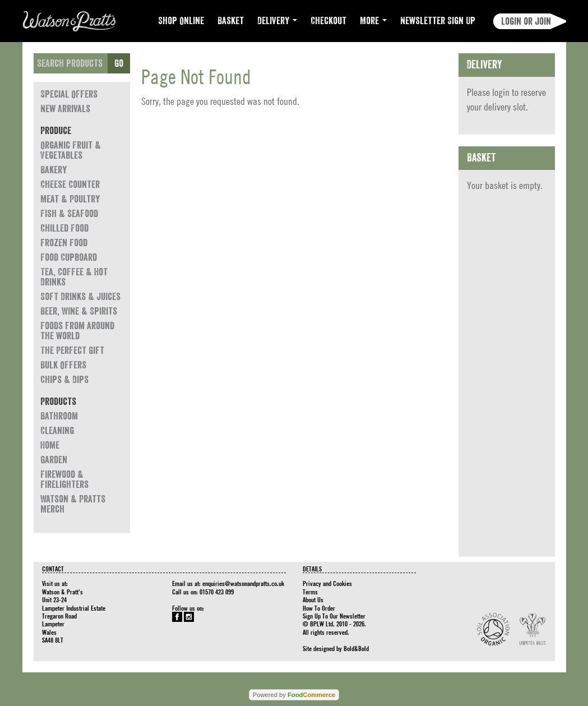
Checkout (328, 21)
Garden (54, 460)
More (373, 21)
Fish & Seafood (69, 214)
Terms (310, 592)
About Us (313, 599)
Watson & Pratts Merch (73, 504)
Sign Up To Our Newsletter (334, 616)
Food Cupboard (69, 257)
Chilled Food (64, 228)
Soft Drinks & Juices (80, 297)
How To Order (319, 608)
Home (50, 445)
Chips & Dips (64, 380)
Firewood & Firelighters (64, 479)
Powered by (294, 695)
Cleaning (57, 431)
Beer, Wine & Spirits (79, 311)
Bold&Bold (356, 648)
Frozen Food (64, 243)
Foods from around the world (77, 331)
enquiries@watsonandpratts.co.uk (243, 583)
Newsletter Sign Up (438, 21)
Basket (231, 21)
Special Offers (69, 94)
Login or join (526, 21)
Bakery (54, 170)
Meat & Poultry (70, 199)
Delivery (277, 21)
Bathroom (59, 416)
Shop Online (181, 21)
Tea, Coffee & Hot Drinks (74, 277)
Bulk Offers (63, 365)
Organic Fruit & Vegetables (71, 150)
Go (119, 63)
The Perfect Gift (72, 350)
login (501, 92)
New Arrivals (65, 109)
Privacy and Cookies (327, 583)
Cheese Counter (70, 184)
